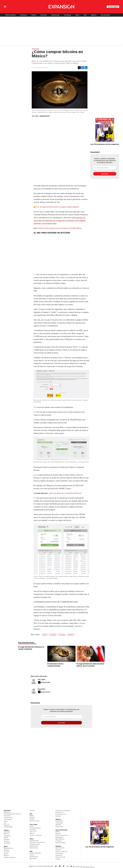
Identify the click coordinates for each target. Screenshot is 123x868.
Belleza (6, 856)
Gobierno (7, 832)
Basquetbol (59, 837)
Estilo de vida (34, 821)
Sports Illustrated (61, 830)
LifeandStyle (8, 827)
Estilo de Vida (60, 857)
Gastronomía (60, 848)
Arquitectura (34, 846)
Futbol (58, 832)
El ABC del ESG (61, 814)
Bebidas (58, 850)
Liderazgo (59, 823)
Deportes (33, 830)
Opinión (7, 841)
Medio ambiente (35, 853)
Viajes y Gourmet (10, 857)
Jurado (58, 859)
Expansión (41, 689)
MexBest (58, 846)
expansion (73, 866)
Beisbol (58, 833)
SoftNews (71, 635)
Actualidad (59, 821)
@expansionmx (44, 116)
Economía (44, 15)
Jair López (41, 680)
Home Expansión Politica (12, 814)
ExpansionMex (69, 866)
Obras (77, 15)
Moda (6, 854)
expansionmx (57, 866)
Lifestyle (59, 841)
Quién (6, 847)
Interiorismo (34, 848)
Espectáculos (9, 848)
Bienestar (59, 855)
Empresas (24, 15)
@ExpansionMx (46, 682)
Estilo (32, 826)
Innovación (59, 812)
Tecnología (67, 15)
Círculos (7, 852)
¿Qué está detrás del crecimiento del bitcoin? (65, 493)
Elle (31, 814)
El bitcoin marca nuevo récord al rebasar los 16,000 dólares (60, 228)
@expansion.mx (64, 866)
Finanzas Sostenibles (63, 811)
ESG (85, 15)
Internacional (55, 15)
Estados (7, 839)
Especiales (59, 827)
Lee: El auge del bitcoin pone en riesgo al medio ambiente (58, 207)
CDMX (6, 837)
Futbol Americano (62, 835)
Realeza (7, 850)
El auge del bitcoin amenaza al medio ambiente (31, 648)
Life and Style (105, 15)
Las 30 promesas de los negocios (105, 144)
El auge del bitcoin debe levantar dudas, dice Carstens (90, 665)
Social (32, 855)
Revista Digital (113, 7)
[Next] (105, 659)
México (6, 834)
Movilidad (33, 859)
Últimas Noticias (11, 15)
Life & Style (33, 824)
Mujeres (94, 15)
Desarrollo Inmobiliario (38, 842)
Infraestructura (35, 844)
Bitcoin (45, 635)
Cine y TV (33, 832)
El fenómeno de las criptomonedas (55, 665)
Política (34, 15)
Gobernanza (34, 857)
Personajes (59, 853)
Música (32, 833)
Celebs (32, 819)
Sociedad (7, 843)
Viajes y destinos (62, 852)
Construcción (34, 840)
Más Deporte (60, 839)
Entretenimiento (35, 828)
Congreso (7, 836)
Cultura (32, 811)
